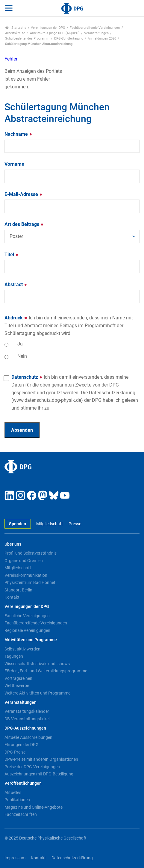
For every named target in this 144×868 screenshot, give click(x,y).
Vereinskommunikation (26, 575)
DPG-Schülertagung (69, 39)
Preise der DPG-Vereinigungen (32, 767)
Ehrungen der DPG (22, 745)
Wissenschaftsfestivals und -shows (37, 664)
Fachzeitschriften (21, 814)
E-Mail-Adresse (24, 194)
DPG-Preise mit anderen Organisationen (41, 759)
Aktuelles (13, 792)
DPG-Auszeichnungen (25, 728)
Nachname (18, 134)
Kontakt (12, 597)
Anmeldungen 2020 (102, 39)
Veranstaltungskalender (27, 711)
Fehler (11, 59)
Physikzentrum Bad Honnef (30, 582)
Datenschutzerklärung (72, 858)
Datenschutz (75, 392)
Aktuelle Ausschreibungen (28, 737)
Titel (12, 255)
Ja (20, 344)
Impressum (15, 858)
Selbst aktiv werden (22, 649)
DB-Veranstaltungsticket (27, 719)
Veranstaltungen (96, 33)
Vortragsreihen (18, 678)
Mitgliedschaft (50, 524)
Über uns (13, 544)
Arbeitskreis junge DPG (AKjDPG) (55, 33)
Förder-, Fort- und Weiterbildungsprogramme (46, 671)
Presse (75, 524)
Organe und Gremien (24, 561)
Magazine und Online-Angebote (34, 807)
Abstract (16, 284)
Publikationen (17, 800)
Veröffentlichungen (23, 783)
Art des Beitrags (24, 224)
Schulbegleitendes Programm (27, 39)
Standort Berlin (18, 590)
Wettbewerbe (17, 686)
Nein (22, 356)
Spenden (18, 524)
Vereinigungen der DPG (48, 28)
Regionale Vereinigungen (27, 630)
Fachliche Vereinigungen (27, 616)
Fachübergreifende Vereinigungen (95, 28)
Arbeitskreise (15, 33)
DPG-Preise (15, 752)
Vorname (14, 164)
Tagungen (14, 656)
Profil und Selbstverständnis (31, 553)
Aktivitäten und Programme (31, 640)
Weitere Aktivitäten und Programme (37, 693)
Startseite (16, 28)
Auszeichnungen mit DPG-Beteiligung (39, 774)
